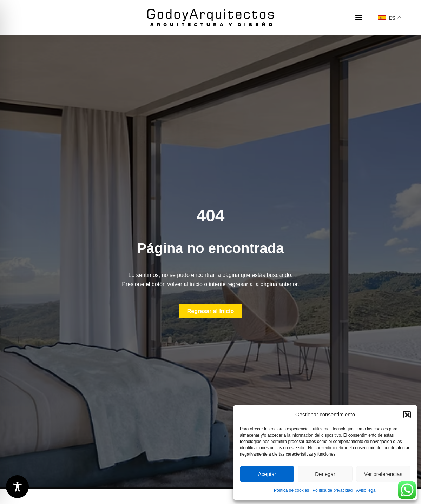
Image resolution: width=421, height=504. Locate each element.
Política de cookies (291, 490)
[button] (407, 415)
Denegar (325, 474)
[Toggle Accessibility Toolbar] (17, 487)
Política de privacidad (333, 490)
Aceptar (267, 474)
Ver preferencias (383, 474)
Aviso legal (366, 490)
